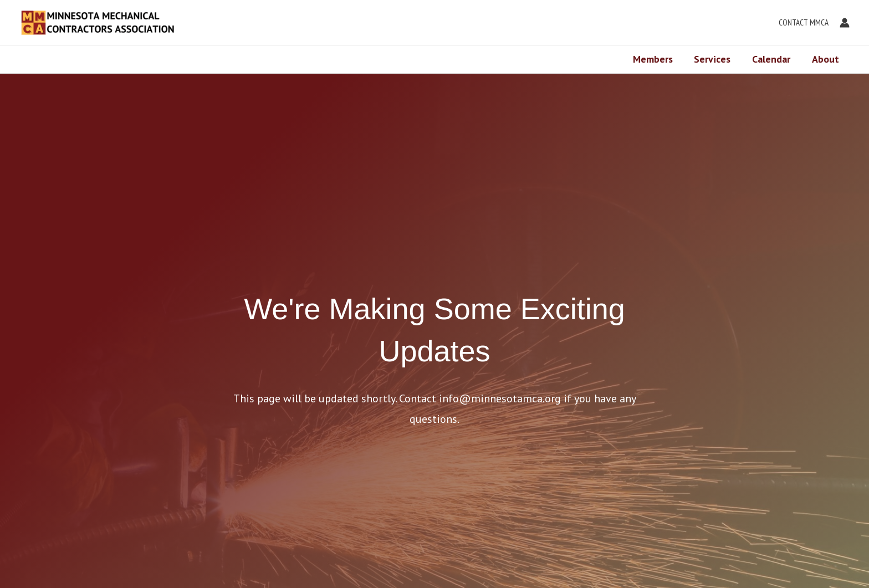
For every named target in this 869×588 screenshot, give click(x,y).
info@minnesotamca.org (500, 398)
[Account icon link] (845, 23)
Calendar (773, 59)
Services (716, 59)
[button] (801, 23)
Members (658, 59)
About (826, 59)
